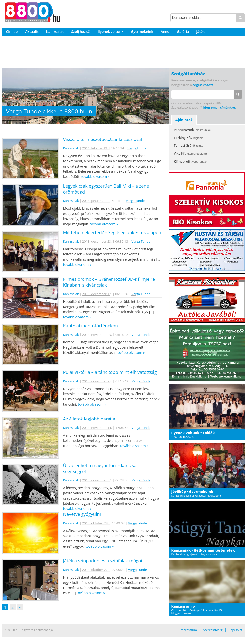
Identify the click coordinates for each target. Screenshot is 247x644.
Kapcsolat (235, 630)
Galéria (183, 32)
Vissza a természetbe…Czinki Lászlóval (103, 139)
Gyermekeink (142, 32)
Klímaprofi (190, 161)
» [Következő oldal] (20, 607)
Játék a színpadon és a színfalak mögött (104, 561)
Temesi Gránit (189, 145)
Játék (200, 32)
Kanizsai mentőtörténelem (91, 326)
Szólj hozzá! (81, 32)
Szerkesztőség (213, 630)
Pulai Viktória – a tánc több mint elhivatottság (110, 372)
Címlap (12, 32)
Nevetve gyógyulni (82, 514)
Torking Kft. (189, 138)
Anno (165, 32)
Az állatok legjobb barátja (89, 419)
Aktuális (32, 32)
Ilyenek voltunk (111, 32)
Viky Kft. (190, 153)
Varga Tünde (137, 148)
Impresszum (188, 630)
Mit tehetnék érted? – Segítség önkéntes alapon (112, 232)
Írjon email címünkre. (219, 107)
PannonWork (192, 130)
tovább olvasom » (95, 177)
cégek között (203, 85)
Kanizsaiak (55, 32)
